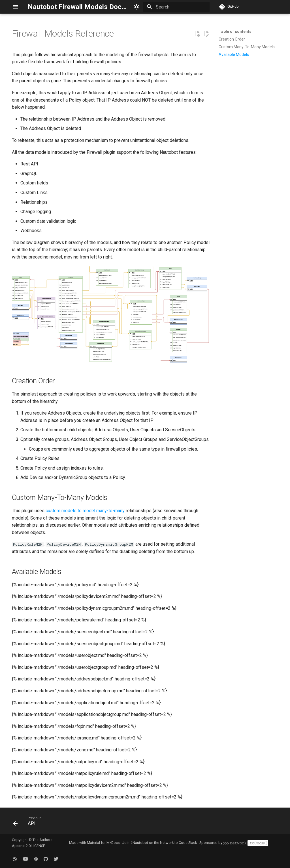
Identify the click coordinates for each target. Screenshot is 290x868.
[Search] (176, 7)
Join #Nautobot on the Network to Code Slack (160, 843)
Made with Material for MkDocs (94, 843)
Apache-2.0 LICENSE (28, 846)
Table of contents (235, 31)
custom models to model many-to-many (85, 511)
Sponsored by (234, 843)
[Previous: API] (29, 822)
